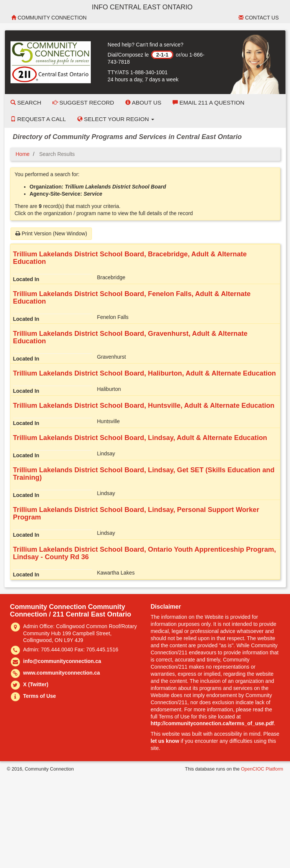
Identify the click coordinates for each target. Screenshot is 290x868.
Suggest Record (83, 103)
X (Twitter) (36, 684)
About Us (143, 103)
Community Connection (49, 18)
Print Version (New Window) (51, 233)
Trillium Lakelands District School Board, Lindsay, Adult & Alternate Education (140, 438)
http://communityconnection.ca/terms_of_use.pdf (212, 723)
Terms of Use (40, 696)
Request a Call (38, 119)
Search (26, 103)
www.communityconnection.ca (62, 673)
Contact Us (259, 18)
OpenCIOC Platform (262, 769)
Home (23, 154)
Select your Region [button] (116, 119)
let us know (165, 741)
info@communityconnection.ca (62, 661)
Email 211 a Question (208, 103)
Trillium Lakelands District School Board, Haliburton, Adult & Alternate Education (145, 373)
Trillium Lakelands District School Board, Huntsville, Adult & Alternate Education (144, 406)
